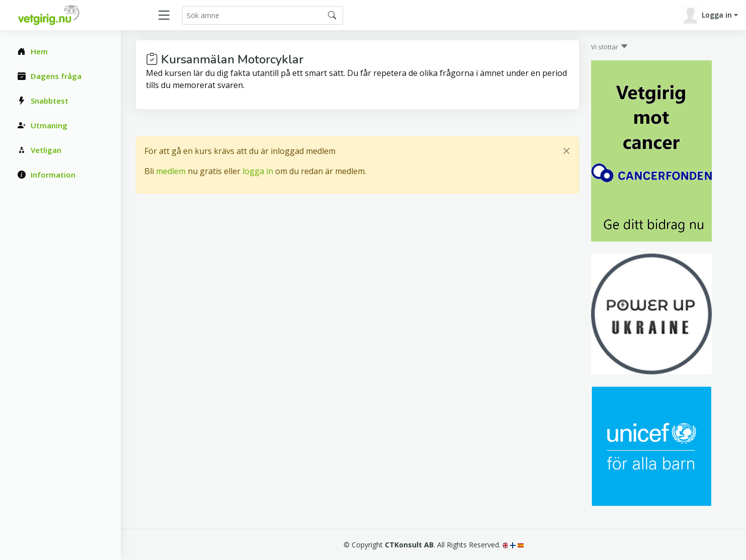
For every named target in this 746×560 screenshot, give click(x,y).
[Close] (566, 151)
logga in (258, 171)
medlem (171, 171)
